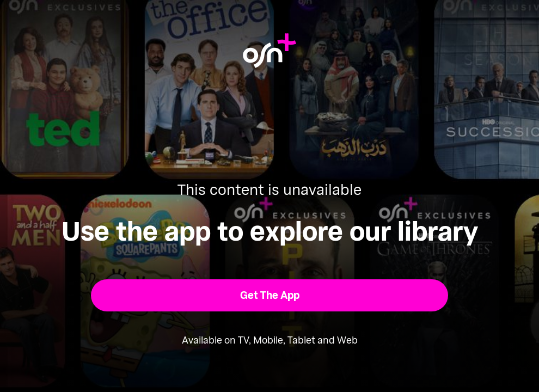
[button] (270, 295)
